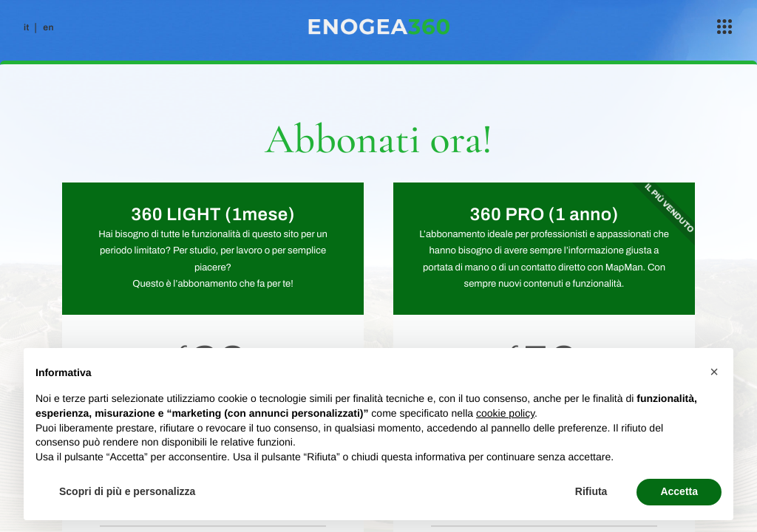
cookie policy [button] (505, 413)
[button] (714, 372)
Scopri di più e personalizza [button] (127, 491)
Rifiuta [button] (591, 491)
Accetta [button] (679, 491)
